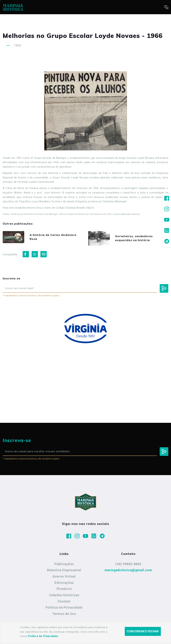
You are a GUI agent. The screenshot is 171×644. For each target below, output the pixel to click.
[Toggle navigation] (166, 7)
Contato (64, 601)
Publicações (64, 564)
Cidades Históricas (64, 595)
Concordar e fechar (143, 633)
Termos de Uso (64, 614)
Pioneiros (64, 589)
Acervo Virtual (64, 576)
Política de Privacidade (64, 607)
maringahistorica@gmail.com (128, 570)
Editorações (64, 583)
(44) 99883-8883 (128, 564)
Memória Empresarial (64, 570)
